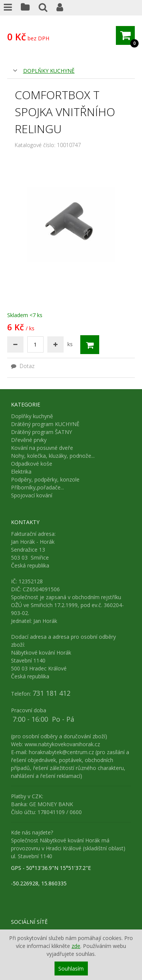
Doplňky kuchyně (49, 71)
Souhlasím (71, 968)
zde (76, 946)
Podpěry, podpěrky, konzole (45, 479)
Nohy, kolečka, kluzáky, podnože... (53, 456)
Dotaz (23, 366)
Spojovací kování (32, 495)
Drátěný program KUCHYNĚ (45, 424)
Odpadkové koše (32, 464)
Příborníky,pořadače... (37, 487)
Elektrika (21, 472)
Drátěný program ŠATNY (41, 432)
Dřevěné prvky (29, 440)
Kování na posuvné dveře (42, 448)
